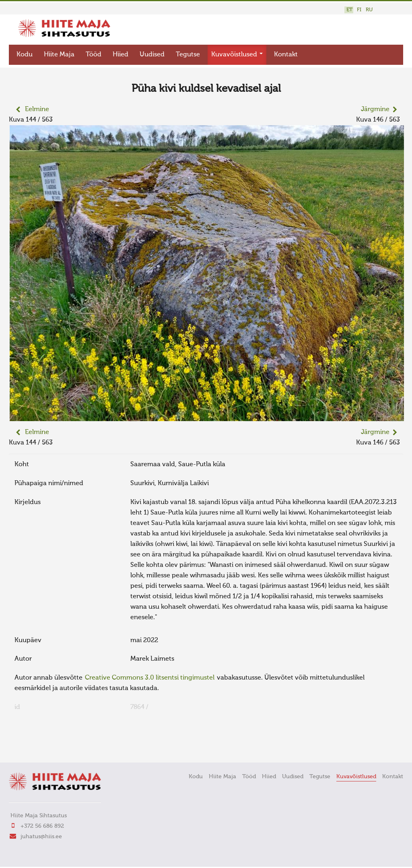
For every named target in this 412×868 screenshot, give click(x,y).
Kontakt (286, 55)
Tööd (94, 55)
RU (369, 10)
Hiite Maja (59, 55)
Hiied (121, 55)
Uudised (152, 55)
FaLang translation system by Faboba (37, 745)
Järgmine (375, 110)
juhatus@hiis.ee (41, 837)
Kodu (25, 55)
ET (349, 10)
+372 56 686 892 (42, 826)
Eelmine (37, 110)
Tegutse (188, 55)
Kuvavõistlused (237, 55)
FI (359, 10)
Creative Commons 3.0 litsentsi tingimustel (150, 678)
